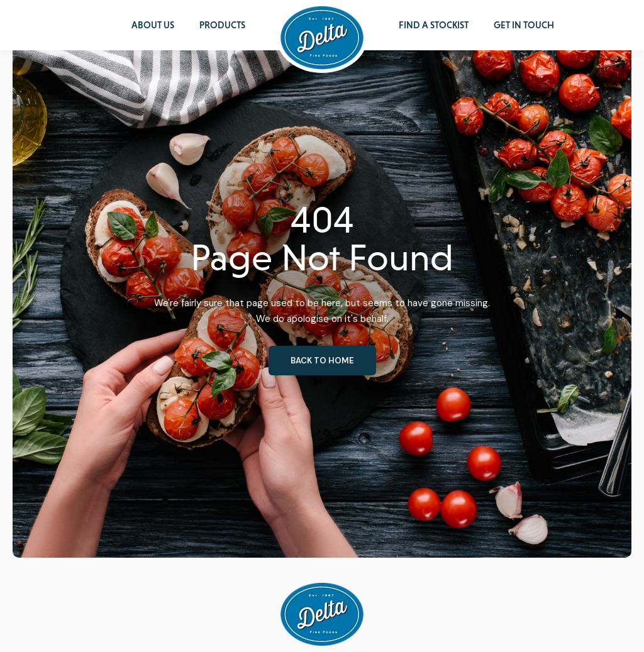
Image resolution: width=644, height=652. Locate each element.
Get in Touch (524, 25)
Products (222, 25)
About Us (153, 25)
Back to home (322, 361)
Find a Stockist (434, 25)
